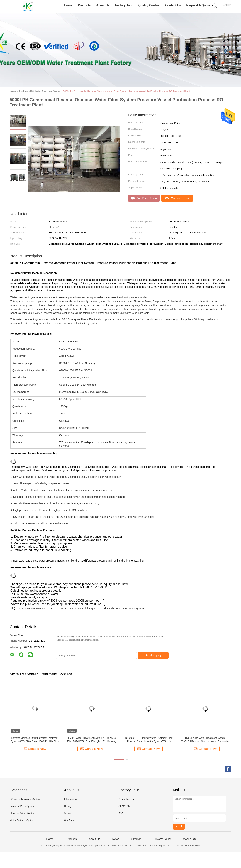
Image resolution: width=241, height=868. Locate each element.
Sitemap (136, 839)
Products (84, 5)
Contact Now (177, 198)
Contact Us (173, 5)
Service (68, 813)
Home (68, 5)
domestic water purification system (124, 608)
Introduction (70, 799)
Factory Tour (124, 5)
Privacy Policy (162, 839)
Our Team (69, 820)
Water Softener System (22, 820)
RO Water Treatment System (25, 799)
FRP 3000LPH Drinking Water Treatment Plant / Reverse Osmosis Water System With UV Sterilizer (148, 740)
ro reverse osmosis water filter (36, 608)
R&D (121, 813)
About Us (103, 5)
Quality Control (149, 5)
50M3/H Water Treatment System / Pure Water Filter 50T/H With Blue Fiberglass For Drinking (92, 740)
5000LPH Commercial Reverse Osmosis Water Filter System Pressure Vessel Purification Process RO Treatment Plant (127, 91)
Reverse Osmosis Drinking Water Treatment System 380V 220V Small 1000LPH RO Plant (35, 740)
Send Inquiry (153, 655)
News (116, 839)
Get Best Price (144, 198)
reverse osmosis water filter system (79, 608)
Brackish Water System (22, 806)
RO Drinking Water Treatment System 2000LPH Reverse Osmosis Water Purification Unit (205, 740)
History (68, 806)
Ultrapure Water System (22, 813)
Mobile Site (190, 839)
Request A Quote (198, 5)
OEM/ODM (124, 806)
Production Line (127, 799)
